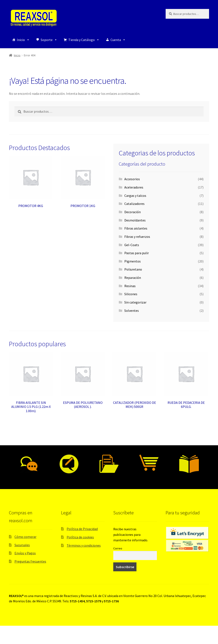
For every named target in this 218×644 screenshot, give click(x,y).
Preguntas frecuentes (30, 561)
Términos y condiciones (84, 545)
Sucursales (22, 545)
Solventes (132, 311)
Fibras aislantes (136, 228)
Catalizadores (134, 204)
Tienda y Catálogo (84, 40)
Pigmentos (133, 261)
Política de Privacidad (82, 529)
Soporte (49, 40)
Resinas (130, 286)
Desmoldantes (135, 220)
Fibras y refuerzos (137, 237)
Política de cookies (80, 537)
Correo (118, 548)
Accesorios (132, 179)
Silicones (131, 294)
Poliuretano (133, 269)
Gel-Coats (132, 245)
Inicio (23, 40)
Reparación (133, 278)
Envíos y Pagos (25, 553)
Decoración (133, 212)
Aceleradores (134, 187)
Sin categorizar (135, 302)
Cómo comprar (25, 537)
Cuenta (118, 40)
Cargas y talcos (135, 196)
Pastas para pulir (137, 253)
